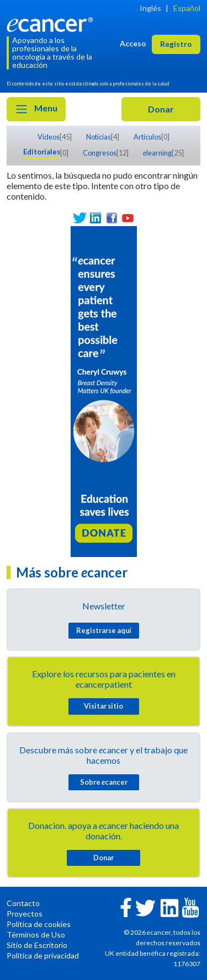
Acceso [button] (133, 43)
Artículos (147, 137)
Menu (36, 109)
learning (157, 153)
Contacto (23, 903)
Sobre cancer (104, 782)
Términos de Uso (36, 935)
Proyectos (25, 914)
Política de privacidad (43, 955)
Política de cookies (39, 924)
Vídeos (49, 137)
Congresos (100, 153)
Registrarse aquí (104, 630)
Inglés (150, 8)
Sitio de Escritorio (37, 945)
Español (187, 8)
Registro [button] (176, 44)
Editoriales (42, 152)
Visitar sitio (104, 706)
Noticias (99, 137)
